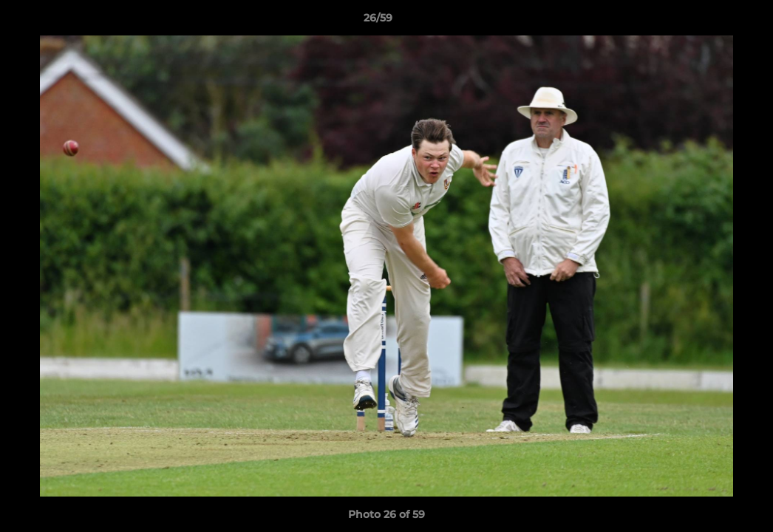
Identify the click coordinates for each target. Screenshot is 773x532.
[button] (711, 21)
